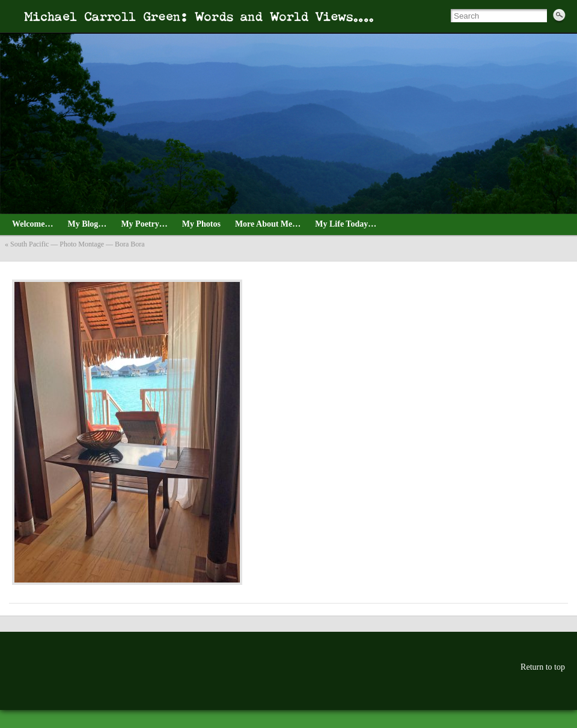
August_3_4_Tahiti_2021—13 (24, 266)
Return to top (543, 667)
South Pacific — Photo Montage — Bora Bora (78, 244)
